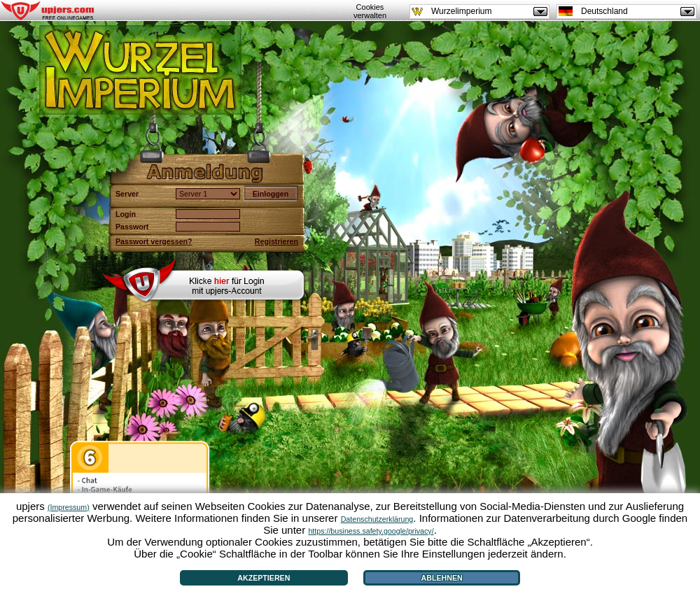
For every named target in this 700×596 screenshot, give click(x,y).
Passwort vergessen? (154, 241)
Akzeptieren (264, 578)
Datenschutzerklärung (377, 519)
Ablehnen (442, 578)
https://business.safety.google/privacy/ (371, 531)
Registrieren (276, 241)
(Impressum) (69, 507)
